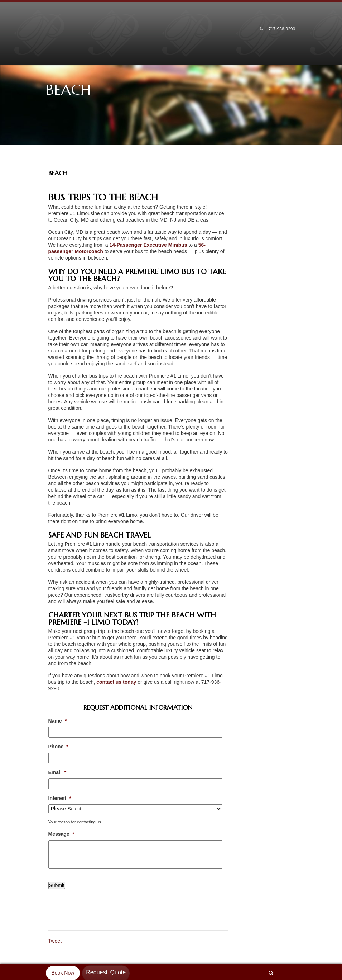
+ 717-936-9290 (280, 29)
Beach (58, 173)
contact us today (116, 682)
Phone (58, 747)
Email (57, 772)
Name (58, 721)
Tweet (55, 941)
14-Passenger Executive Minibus (148, 245)
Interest (60, 798)
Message (61, 834)
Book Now (63, 973)
